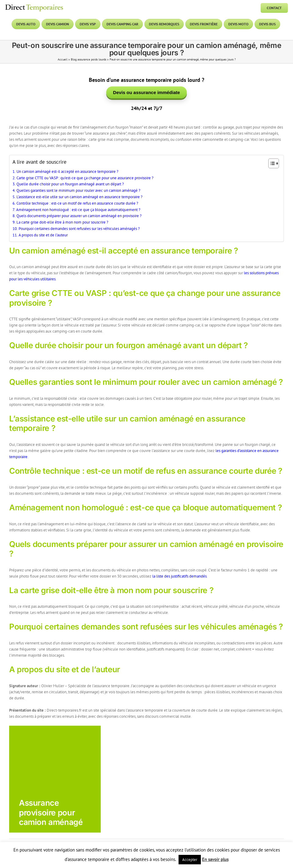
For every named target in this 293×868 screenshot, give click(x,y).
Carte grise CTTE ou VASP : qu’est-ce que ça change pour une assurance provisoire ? (85, 179)
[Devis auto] (26, 24)
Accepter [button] (190, 860)
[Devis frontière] (204, 24)
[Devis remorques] (164, 24)
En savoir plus (215, 859)
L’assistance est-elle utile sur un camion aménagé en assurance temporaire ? (80, 198)
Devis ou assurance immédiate (146, 93)
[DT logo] (34, 5)
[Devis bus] (267, 24)
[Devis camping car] (122, 24)
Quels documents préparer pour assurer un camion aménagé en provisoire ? (79, 217)
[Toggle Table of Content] (271, 164)
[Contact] (274, 8)
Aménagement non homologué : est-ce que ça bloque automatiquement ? (78, 211)
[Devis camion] (58, 24)
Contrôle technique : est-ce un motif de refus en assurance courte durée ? (77, 204)
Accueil (63, 59)
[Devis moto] (238, 24)
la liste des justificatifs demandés (179, 577)
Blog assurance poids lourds (89, 59)
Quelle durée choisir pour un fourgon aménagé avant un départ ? (70, 185)
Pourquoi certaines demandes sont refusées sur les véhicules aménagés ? (79, 230)
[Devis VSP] (88, 24)
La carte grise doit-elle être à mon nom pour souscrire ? (62, 223)
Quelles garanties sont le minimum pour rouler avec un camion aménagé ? (78, 191)
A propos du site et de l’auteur (43, 236)
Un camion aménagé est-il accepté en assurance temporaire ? (67, 172)
